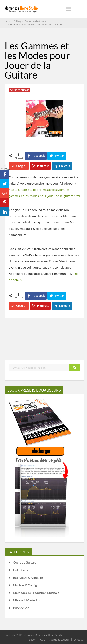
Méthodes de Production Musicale (36, 593)
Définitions (21, 570)
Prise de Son (21, 608)
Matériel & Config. (25, 585)
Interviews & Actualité (28, 577)
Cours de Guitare (19, 90)
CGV (43, 639)
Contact (78, 639)
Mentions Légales (59, 639)
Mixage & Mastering (27, 600)
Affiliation (30, 639)
